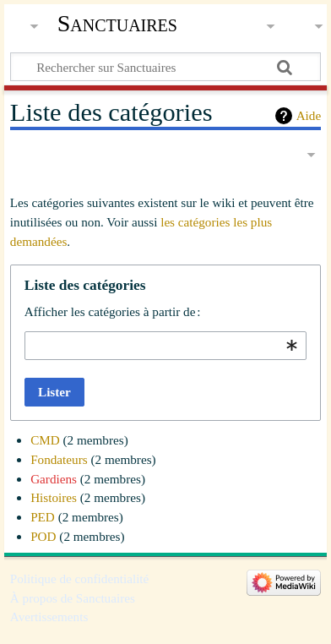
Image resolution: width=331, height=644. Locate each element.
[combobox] (165, 346)
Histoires (54, 497)
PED (43, 517)
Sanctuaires (117, 23)
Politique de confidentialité (80, 579)
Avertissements (49, 617)
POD (43, 536)
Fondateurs (59, 459)
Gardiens (54, 479)
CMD (45, 440)
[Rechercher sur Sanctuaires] (165, 67)
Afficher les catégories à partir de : (113, 311)
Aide (309, 115)
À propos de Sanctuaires (73, 598)
